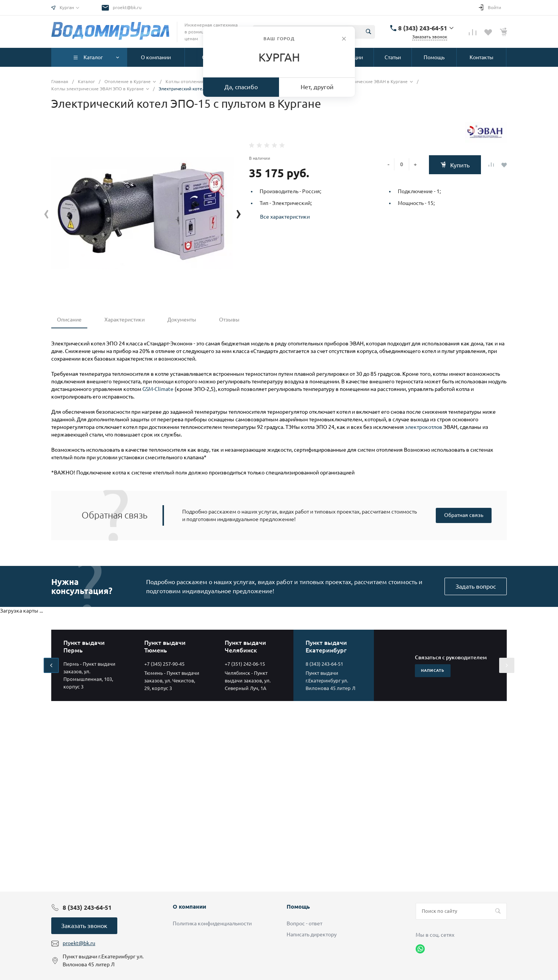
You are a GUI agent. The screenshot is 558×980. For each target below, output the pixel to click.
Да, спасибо (241, 87)
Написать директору (312, 934)
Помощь (298, 907)
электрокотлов (424, 427)
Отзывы (229, 320)
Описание (69, 320)
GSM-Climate (158, 389)
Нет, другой (317, 87)
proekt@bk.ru (127, 7)
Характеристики (125, 320)
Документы (182, 320)
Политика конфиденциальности (212, 923)
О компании (189, 907)
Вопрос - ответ (304, 923)
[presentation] (46, 213)
